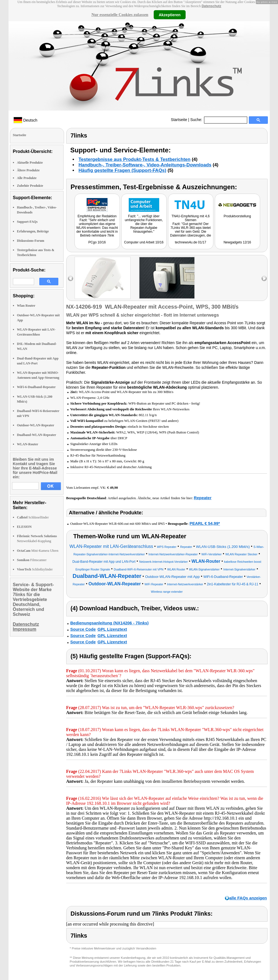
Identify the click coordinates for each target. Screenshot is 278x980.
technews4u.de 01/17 (191, 242)
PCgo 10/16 (97, 242)
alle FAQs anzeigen (248, 898)
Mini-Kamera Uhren (38, 551)
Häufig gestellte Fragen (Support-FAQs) (123, 170)
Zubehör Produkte (30, 186)
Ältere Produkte (28, 170)
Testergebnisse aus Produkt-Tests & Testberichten (135, 159)
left (71, 278)
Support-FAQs (27, 222)
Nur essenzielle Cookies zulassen (120, 15)
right (264, 278)
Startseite (179, 120)
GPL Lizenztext (112, 629)
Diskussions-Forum (31, 241)
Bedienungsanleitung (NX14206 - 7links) (110, 623)
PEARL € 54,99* (205, 523)
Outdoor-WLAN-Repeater (36, 425)
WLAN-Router (28, 444)
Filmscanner (32, 560)
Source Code (83, 629)
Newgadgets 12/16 (237, 242)
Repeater (203, 498)
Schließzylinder (35, 569)
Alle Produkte (27, 178)
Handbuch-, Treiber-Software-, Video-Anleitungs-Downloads (145, 165)
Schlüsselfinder (33, 517)
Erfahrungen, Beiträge (33, 231)
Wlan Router (26, 306)
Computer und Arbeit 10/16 (144, 242)
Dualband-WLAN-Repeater (37, 435)
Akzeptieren (170, 15)
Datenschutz (211, 6)
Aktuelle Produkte (30, 163)
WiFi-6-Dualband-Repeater (36, 387)
